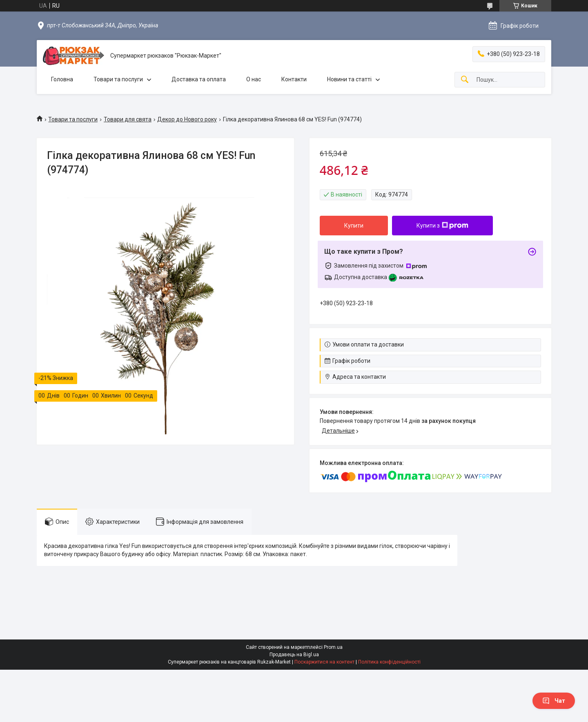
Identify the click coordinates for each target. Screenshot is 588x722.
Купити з (442, 226)
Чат (554, 701)
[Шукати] (465, 80)
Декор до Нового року (187, 119)
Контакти (294, 79)
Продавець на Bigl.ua (294, 655)
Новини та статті (349, 79)
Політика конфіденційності (389, 662)
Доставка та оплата (199, 79)
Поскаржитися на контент (324, 662)
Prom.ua (333, 647)
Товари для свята (128, 119)
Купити (354, 226)
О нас (254, 79)
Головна (62, 79)
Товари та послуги (118, 79)
